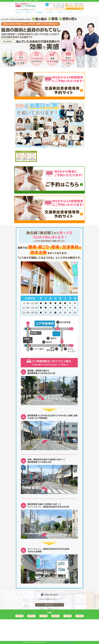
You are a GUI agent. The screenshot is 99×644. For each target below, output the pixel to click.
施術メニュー (29, 13)
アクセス (70, 13)
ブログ (80, 13)
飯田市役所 (31, 616)
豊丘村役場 (43, 616)
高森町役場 (56, 616)
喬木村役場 (19, 616)
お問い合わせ (49, 605)
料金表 (60, 13)
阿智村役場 (80, 616)
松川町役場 (68, 616)
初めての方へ (19, 13)
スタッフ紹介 (50, 13)
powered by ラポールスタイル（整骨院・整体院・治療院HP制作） (62, 642)
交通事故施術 (39, 13)
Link (59, 599)
